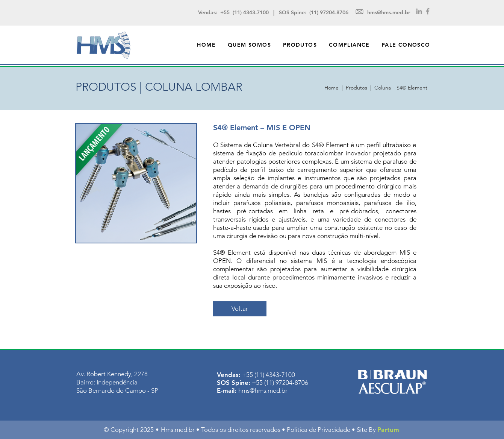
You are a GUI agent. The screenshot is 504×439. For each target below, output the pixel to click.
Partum (388, 430)
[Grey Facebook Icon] (428, 11)
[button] (300, 45)
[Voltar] (240, 309)
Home (333, 88)
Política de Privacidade (319, 430)
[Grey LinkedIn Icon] (419, 11)
